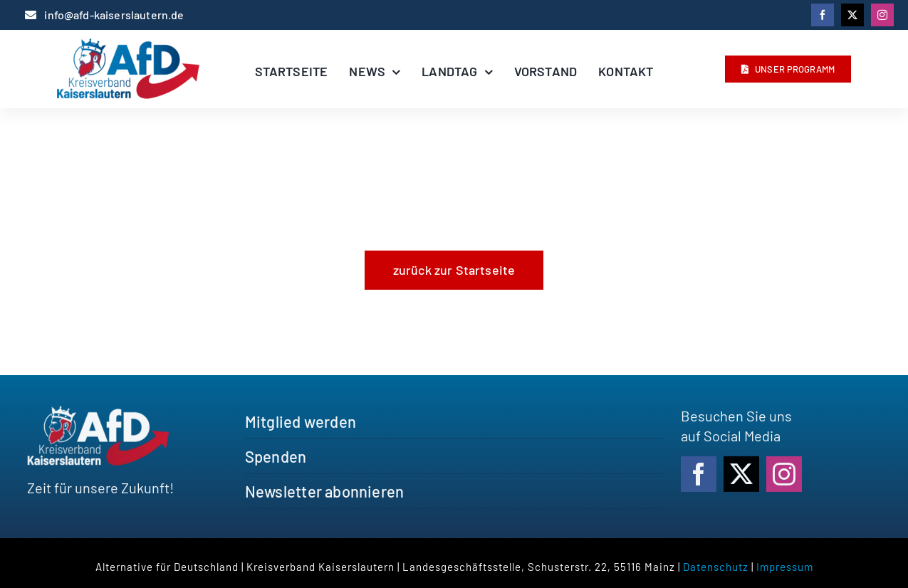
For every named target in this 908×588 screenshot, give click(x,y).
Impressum (785, 567)
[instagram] (882, 15)
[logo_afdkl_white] (98, 415)
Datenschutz (716, 567)
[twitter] (852, 15)
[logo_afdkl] (128, 46)
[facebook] (823, 15)
